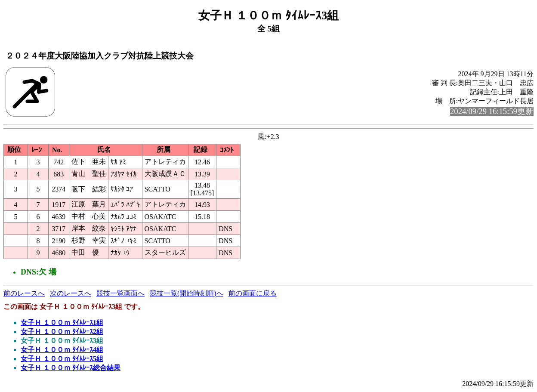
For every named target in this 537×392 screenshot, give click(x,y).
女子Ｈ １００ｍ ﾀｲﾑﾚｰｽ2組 (62, 332)
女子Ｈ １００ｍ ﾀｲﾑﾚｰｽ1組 (62, 323)
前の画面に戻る (253, 293)
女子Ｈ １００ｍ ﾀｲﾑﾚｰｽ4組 (62, 350)
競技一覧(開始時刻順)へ (187, 293)
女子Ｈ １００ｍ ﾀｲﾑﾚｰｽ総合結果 (71, 368)
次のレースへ (71, 293)
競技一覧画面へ (120, 293)
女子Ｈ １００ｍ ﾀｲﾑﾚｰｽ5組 (62, 359)
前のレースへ (24, 293)
